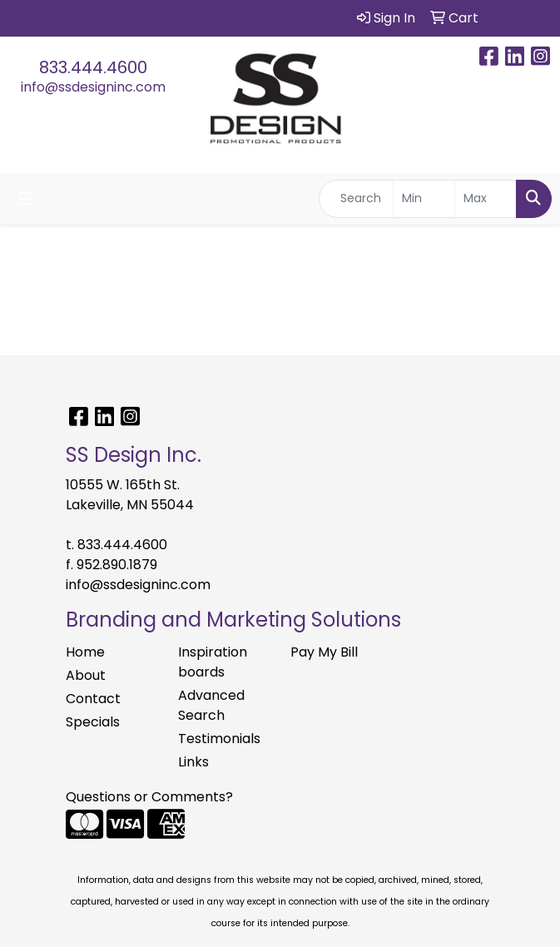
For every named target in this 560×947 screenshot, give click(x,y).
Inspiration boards (213, 662)
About (86, 675)
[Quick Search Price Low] (424, 199)
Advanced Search (211, 705)
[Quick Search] (356, 199)
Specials (93, 722)
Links (193, 762)
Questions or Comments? (149, 797)
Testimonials (219, 739)
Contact (93, 699)
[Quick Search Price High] (486, 199)
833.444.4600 (93, 67)
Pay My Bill (324, 652)
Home (85, 652)
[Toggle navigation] (26, 199)
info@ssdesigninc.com (93, 87)
